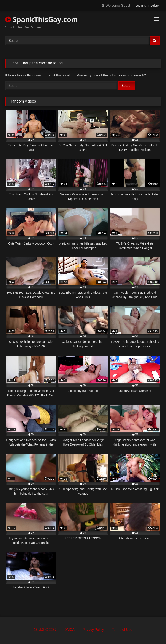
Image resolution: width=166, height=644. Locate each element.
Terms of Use (122, 630)
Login (139, 6)
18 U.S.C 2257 (45, 630)
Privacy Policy (93, 630)
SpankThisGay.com (41, 19)
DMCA (69, 630)
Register (154, 6)
